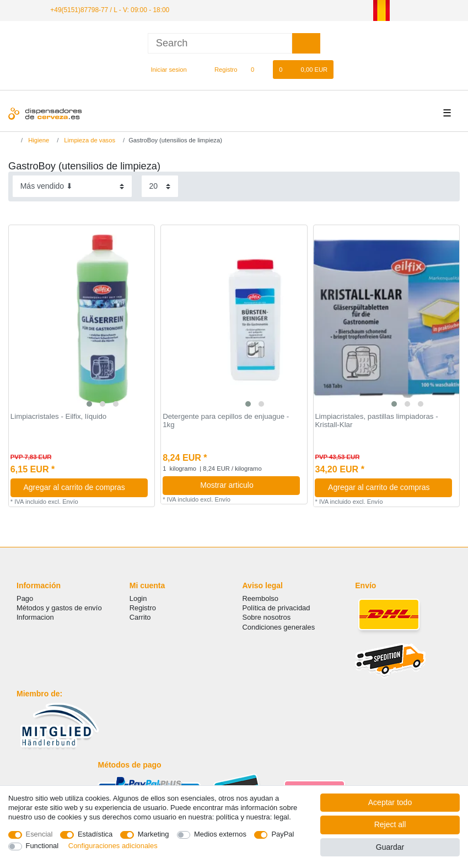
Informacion (35, 617)
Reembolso (260, 598)
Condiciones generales (279, 627)
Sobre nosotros (267, 617)
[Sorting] (72, 186)
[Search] (306, 43)
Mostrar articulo (246, 485)
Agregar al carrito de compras (81, 487)
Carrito (140, 617)
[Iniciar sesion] (164, 70)
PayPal (283, 834)
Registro (143, 608)
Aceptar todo (390, 802)
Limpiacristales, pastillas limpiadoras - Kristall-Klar (376, 421)
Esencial (39, 834)
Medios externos (220, 834)
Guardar (390, 847)
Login (138, 598)
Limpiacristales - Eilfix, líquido (58, 417)
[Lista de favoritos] (258, 70)
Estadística (95, 834)
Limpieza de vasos (89, 140)
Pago (25, 598)
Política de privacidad (276, 608)
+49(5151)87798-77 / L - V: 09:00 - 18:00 (110, 10)
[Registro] (220, 70)
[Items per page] (160, 186)
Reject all (390, 824)
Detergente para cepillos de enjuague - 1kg (226, 421)
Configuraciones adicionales (113, 846)
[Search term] (220, 43)
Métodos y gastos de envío (59, 608)
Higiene (38, 140)
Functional (42, 846)
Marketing (154, 834)
